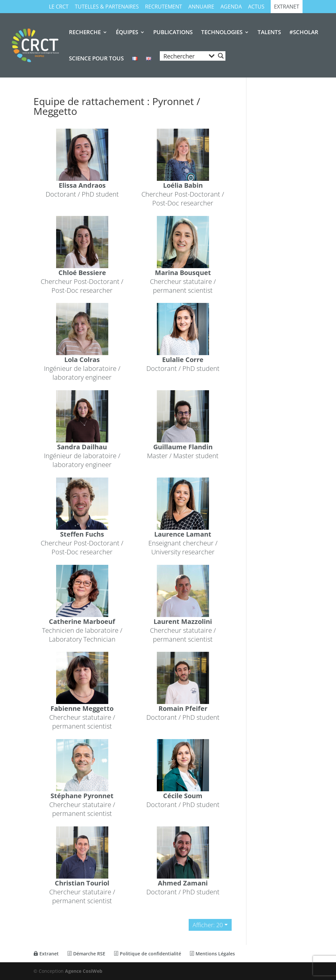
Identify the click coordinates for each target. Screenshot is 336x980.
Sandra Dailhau (82, 447)
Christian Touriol (82, 883)
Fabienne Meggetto (82, 708)
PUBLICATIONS (173, 33)
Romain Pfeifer (183, 708)
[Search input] (184, 56)
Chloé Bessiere (82, 272)
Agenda (231, 7)
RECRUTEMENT (164, 7)
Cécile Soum (183, 796)
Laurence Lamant (183, 534)
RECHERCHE (85, 33)
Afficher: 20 (208, 925)
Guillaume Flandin (183, 447)
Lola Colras (82, 360)
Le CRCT (59, 7)
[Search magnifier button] (221, 56)
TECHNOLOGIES (222, 33)
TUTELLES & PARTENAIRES (107, 7)
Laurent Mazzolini (183, 621)
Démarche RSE (86, 954)
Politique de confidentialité (147, 954)
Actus (256, 7)
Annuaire (201, 7)
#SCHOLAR (304, 33)
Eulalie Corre (183, 360)
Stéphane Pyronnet (82, 796)
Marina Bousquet (183, 272)
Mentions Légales (212, 954)
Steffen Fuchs (82, 534)
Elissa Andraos (82, 185)
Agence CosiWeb (84, 971)
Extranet (287, 7)
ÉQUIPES (127, 33)
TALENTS (269, 33)
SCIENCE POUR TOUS (96, 59)
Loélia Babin (183, 185)
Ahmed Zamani (183, 883)
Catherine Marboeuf (82, 621)
